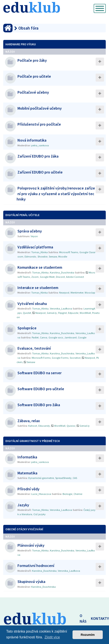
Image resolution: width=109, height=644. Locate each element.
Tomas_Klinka (39, 252)
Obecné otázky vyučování (24, 529)
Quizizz (71, 426)
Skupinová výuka (31, 582)
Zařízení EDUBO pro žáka (38, 156)
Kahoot (33, 426)
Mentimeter (77, 293)
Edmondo (30, 256)
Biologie (67, 494)
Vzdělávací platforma (35, 247)
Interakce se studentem (38, 288)
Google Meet (47, 277)
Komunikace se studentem (40, 267)
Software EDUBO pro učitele (41, 389)
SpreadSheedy (63, 478)
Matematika (27, 473)
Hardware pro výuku (21, 44)
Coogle (82, 337)
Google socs (56, 337)
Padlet (35, 337)
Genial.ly (52, 313)
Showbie (43, 256)
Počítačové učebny (33, 92)
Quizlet (27, 313)
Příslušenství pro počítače (39, 124)
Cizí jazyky (39, 514)
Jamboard (70, 337)
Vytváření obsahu (32, 304)
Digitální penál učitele (22, 215)
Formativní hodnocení (36, 566)
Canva (44, 337)
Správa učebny (30, 231)
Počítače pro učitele (34, 76)
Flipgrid (62, 313)
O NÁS (83, 618)
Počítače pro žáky (32, 60)
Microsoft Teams (69, 252)
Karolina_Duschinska (62, 272)
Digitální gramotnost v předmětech (33, 441)
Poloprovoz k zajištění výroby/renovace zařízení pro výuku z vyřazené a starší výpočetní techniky (56, 194)
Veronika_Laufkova (61, 309)
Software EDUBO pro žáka (39, 405)
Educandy (44, 426)
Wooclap (90, 293)
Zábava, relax (29, 421)
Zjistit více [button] (52, 637)
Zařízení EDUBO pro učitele (40, 172)
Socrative (75, 358)
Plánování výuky (31, 545)
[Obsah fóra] (8, 28)
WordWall (85, 313)
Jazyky (23, 505)
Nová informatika (32, 140)
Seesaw (53, 256)
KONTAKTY (100, 618)
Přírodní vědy (28, 489)
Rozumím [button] (88, 635)
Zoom (35, 277)
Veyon (34, 236)
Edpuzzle (73, 313)
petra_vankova (40, 145)
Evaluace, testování (34, 348)
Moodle (63, 256)
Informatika (27, 457)
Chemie (78, 494)
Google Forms (60, 358)
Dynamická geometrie (41, 478)
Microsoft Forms (41, 358)
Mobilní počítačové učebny (40, 108)
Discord (60, 277)
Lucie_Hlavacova (41, 494)
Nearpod (64, 293)
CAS (75, 478)
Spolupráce (27, 328)
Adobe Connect (75, 277)
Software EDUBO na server (39, 373)
